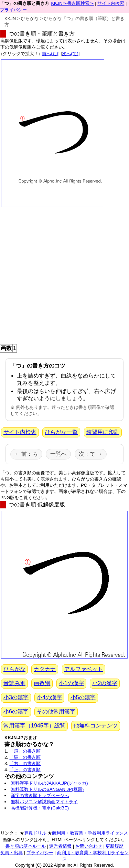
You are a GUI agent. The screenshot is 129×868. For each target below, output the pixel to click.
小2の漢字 (105, 683)
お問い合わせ (89, 846)
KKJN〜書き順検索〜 (72, 3)
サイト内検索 (111, 3)
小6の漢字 (16, 711)
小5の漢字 (83, 697)
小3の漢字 (16, 697)
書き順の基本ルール (26, 846)
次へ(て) (70, 54)
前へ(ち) (50, 54)
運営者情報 (60, 846)
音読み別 (14, 683)
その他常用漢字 (56, 711)
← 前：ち (26, 454)
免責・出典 (12, 853)
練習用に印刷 (103, 432)
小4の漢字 (49, 697)
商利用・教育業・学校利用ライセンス (90, 833)
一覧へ (58, 454)
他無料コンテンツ (96, 726)
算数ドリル (35, 833)
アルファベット (84, 669)
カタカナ (45, 669)
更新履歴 (115, 846)
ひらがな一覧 (61, 432)
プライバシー (13, 10)
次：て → (90, 454)
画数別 (42, 683)
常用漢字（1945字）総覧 (34, 726)
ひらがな (30, 18)
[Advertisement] (64, 274)
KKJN (10, 18)
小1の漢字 (71, 683)
